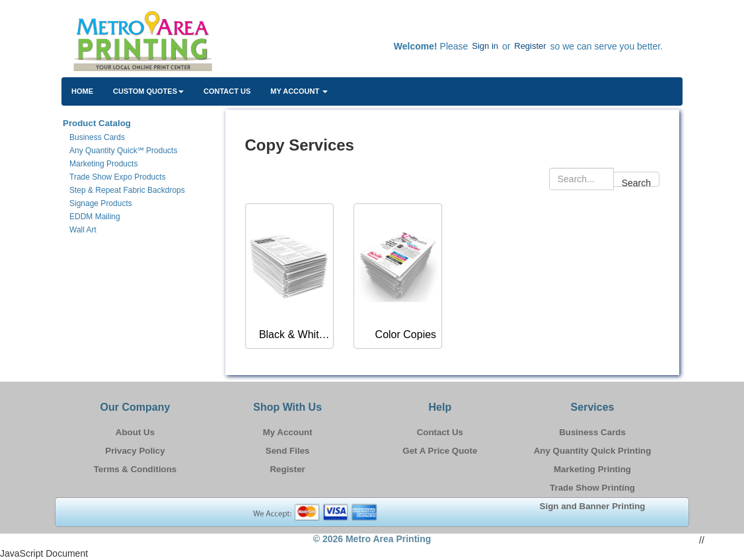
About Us (135, 432)
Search (636, 182)
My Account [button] (299, 91)
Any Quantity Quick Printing (593, 451)
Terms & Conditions (135, 469)
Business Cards (592, 432)
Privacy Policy (135, 451)
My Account (288, 432)
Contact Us (227, 91)
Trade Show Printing (592, 488)
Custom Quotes (148, 91)
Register (530, 46)
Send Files (288, 451)
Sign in (485, 46)
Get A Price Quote (440, 451)
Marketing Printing (592, 469)
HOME (82, 91)
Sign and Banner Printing (593, 506)
